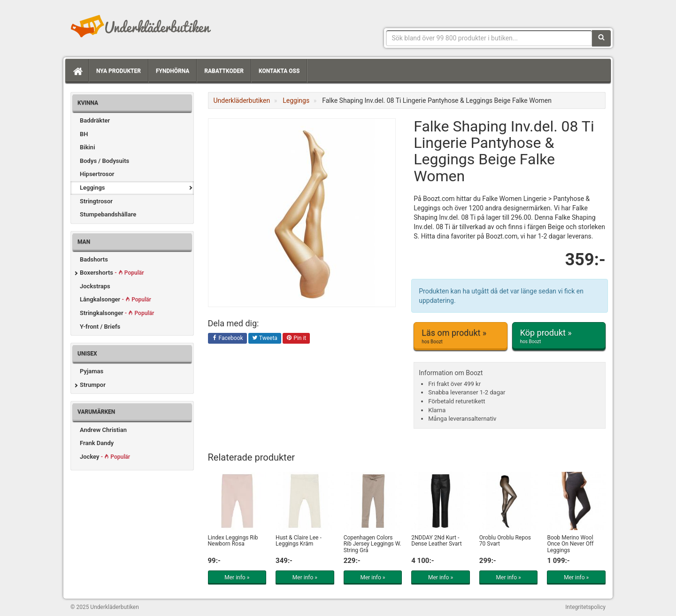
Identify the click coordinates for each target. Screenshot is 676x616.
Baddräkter (95, 120)
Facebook (227, 339)
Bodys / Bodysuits (104, 161)
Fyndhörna (173, 71)
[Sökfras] (489, 38)
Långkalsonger (115, 299)
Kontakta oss (279, 71)
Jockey (105, 457)
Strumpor (93, 385)
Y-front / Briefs (100, 327)
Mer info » (237, 577)
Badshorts (94, 259)
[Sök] (601, 38)
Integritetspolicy (585, 607)
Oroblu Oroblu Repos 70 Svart (505, 541)
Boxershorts (112, 273)
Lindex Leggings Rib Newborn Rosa (233, 541)
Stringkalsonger (117, 313)
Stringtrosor (96, 201)
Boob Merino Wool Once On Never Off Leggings (570, 544)
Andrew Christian (103, 430)
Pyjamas (92, 371)
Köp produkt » (559, 336)
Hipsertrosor (97, 174)
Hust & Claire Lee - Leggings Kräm (299, 541)
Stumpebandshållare (108, 214)
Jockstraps (95, 286)
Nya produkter (119, 71)
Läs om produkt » (460, 336)
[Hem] (77, 71)
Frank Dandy (97, 443)
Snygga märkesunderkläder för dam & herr (141, 26)
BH (84, 134)
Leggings (92, 188)
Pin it (296, 339)
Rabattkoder (224, 71)
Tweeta (265, 339)
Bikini (88, 147)
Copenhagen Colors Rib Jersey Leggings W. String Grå (373, 544)
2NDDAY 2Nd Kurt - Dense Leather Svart (436, 541)
